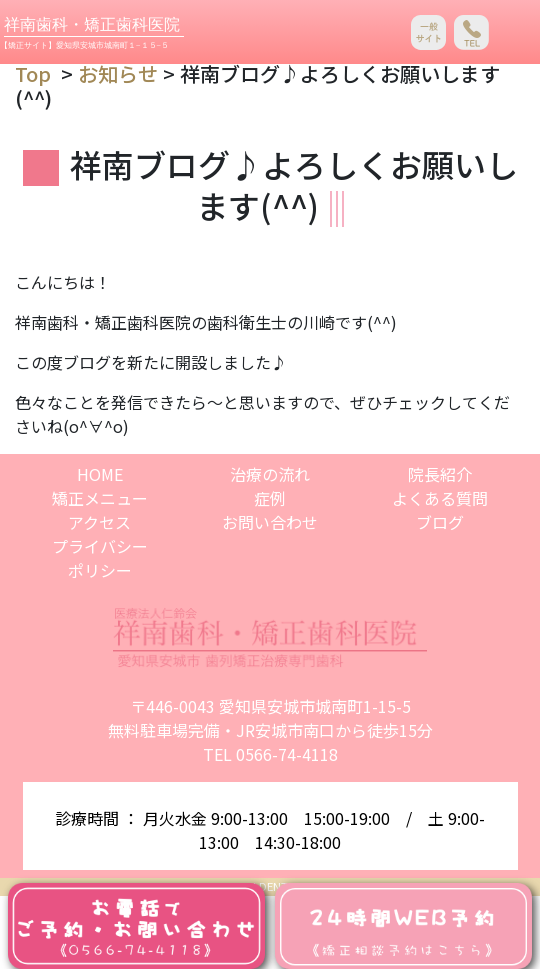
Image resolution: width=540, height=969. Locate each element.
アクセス (99, 522)
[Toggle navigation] (514, 32)
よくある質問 (440, 498)
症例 (270, 498)
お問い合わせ (270, 522)
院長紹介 (440, 474)
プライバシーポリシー (100, 558)
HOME (100, 474)
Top (33, 73)
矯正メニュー (100, 498)
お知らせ (118, 73)
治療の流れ (270, 474)
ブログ (440, 522)
